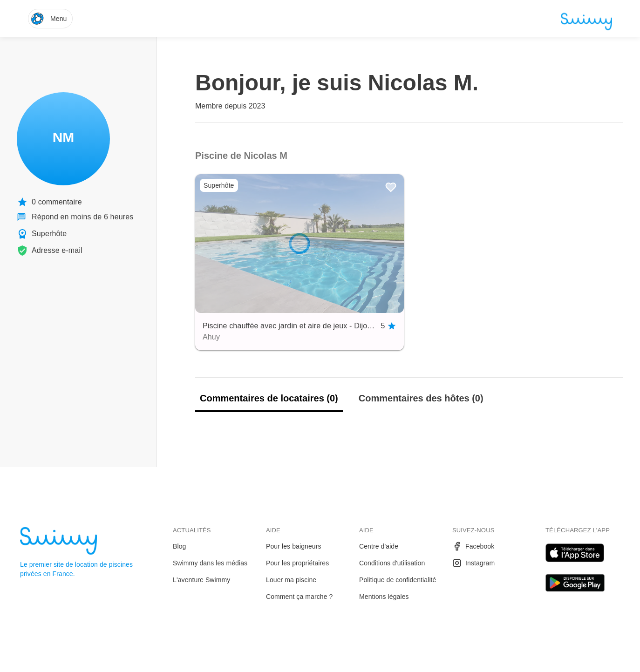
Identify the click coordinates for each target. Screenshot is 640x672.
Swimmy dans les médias (210, 563)
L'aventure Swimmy (201, 580)
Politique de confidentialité (398, 580)
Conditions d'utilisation (392, 563)
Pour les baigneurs (294, 546)
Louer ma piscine (291, 580)
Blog (179, 546)
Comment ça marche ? (300, 597)
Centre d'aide (379, 546)
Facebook (473, 546)
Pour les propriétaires (297, 563)
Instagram (473, 563)
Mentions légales (384, 597)
